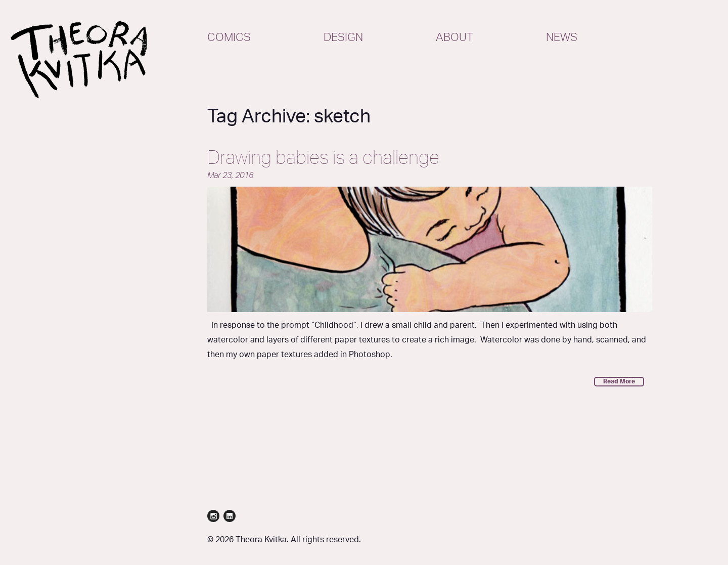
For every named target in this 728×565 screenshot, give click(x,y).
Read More (619, 381)
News (562, 37)
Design (343, 37)
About (454, 37)
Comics (229, 37)
